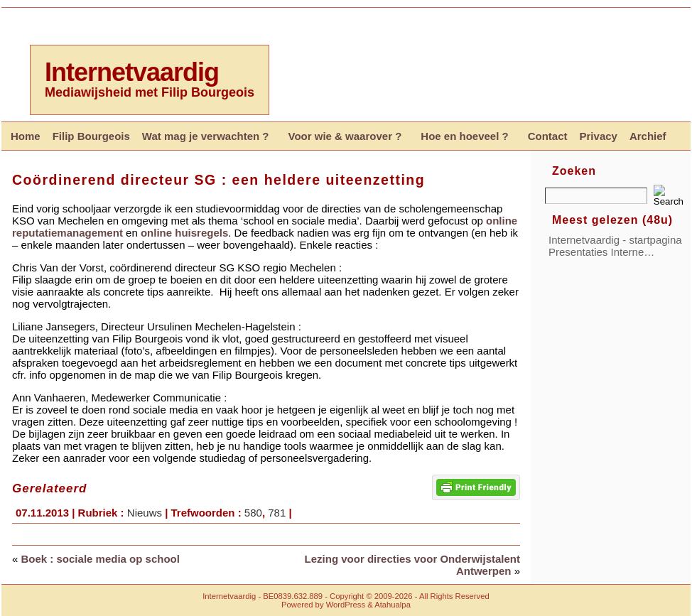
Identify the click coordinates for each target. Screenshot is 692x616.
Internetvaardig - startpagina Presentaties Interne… (615, 246)
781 (277, 513)
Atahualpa (393, 605)
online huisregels (184, 233)
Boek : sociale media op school (101, 559)
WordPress (346, 605)
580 (253, 513)
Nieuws (145, 513)
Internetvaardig (132, 72)
